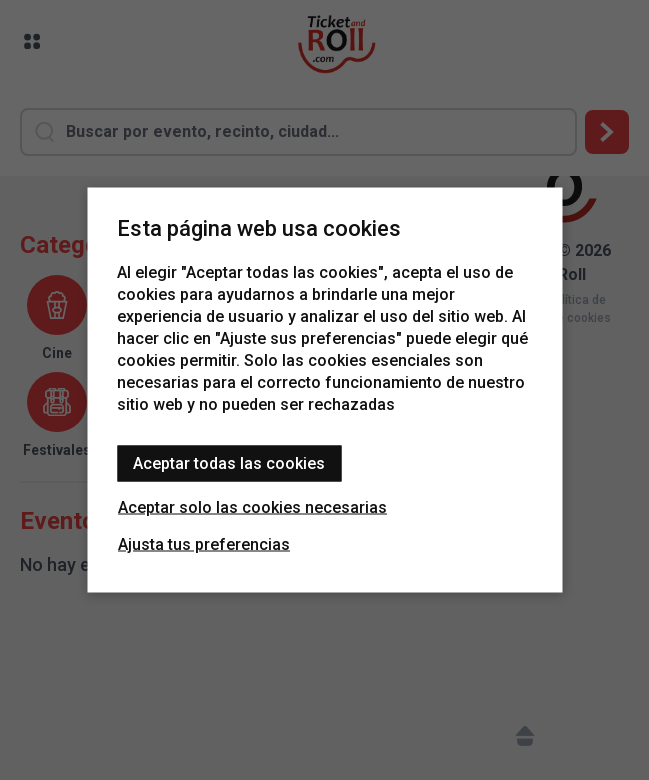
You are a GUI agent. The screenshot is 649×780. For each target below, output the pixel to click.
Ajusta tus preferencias (204, 544)
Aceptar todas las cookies (229, 463)
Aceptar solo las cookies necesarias (252, 507)
